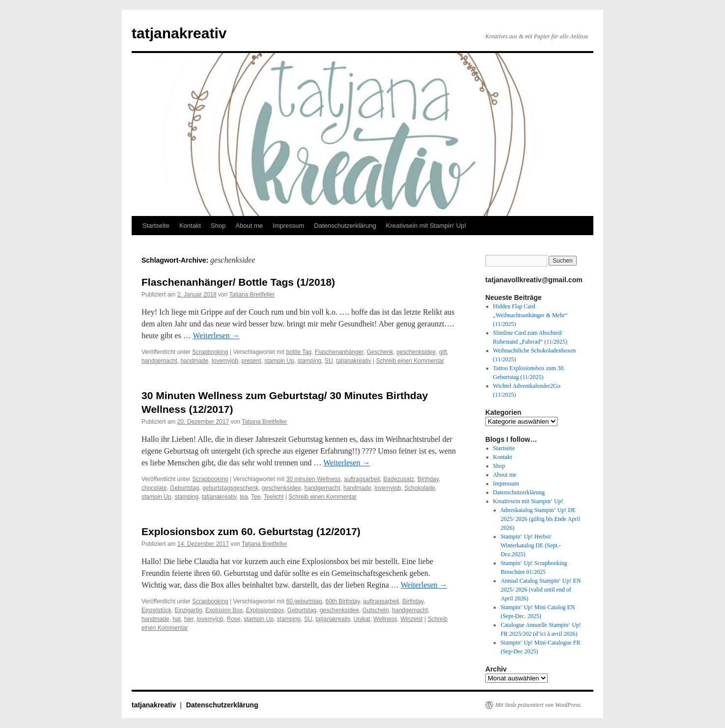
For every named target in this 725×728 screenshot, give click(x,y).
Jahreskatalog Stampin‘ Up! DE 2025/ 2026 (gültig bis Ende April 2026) (540, 519)
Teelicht (274, 497)
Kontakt (190, 226)
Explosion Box (224, 610)
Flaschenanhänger (339, 352)
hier (189, 619)
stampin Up (279, 361)
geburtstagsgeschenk (230, 488)
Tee (256, 497)
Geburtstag (184, 488)
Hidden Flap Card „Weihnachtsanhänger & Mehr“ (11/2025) (530, 315)
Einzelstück (156, 610)
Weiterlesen (216, 336)
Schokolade (420, 488)
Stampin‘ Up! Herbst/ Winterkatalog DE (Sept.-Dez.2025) (530, 545)
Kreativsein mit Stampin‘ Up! (426, 226)
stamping (310, 361)
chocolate (154, 488)
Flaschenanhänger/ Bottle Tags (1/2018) (238, 282)
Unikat (362, 619)
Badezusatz (399, 479)
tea (244, 497)
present (251, 361)
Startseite (156, 226)
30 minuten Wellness (313, 479)
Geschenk (380, 352)
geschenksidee (416, 352)
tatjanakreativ (179, 33)
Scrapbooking (210, 352)
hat (177, 619)
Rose (233, 619)
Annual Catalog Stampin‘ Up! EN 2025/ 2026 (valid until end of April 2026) (541, 590)
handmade (194, 361)
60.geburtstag (304, 601)
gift (443, 352)
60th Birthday (343, 601)
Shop (218, 226)
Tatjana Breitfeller (252, 295)
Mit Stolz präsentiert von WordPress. (538, 705)
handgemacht (159, 361)
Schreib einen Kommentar (410, 361)
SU (329, 361)
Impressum (288, 226)
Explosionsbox (265, 610)
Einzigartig (188, 610)
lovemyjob (225, 361)
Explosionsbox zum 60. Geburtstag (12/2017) (251, 531)
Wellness (385, 619)
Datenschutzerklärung (345, 226)
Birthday (428, 479)
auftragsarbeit (362, 479)
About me (249, 226)
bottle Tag (299, 352)
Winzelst (411, 619)
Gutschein (376, 610)
